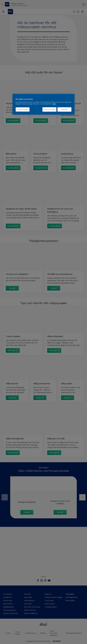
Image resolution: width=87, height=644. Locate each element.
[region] (43, 104)
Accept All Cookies (49, 109)
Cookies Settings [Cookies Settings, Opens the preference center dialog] (23, 109)
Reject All (64, 109)
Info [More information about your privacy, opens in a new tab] (54, 104)
